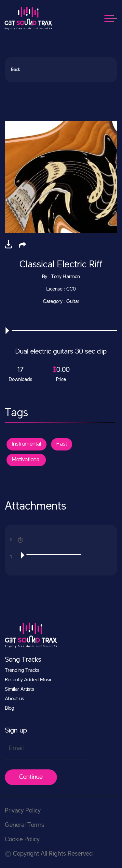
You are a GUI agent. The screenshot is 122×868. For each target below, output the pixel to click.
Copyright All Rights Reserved (49, 854)
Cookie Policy (22, 840)
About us (14, 699)
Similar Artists (20, 689)
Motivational (26, 460)
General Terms (25, 825)
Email (16, 749)
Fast (62, 444)
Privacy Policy (23, 811)
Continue (31, 777)
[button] (22, 245)
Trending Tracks (22, 671)
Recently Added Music (29, 680)
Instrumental (27, 444)
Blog (10, 708)
